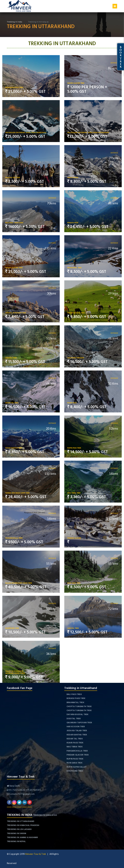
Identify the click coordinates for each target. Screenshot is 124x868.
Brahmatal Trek (75, 702)
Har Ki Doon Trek (76, 727)
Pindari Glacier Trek (78, 755)
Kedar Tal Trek (75, 739)
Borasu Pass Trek (76, 698)
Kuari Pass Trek (75, 743)
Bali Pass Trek (74, 694)
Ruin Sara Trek (74, 763)
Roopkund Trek (75, 771)
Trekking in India (14, 22)
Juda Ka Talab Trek (77, 731)
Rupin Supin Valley (77, 767)
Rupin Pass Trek (75, 759)
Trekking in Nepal (16, 841)
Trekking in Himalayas (45, 815)
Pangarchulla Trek (77, 751)
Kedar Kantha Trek (77, 735)
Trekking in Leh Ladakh (19, 829)
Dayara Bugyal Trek (78, 714)
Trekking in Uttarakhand (21, 821)
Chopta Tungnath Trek (79, 706)
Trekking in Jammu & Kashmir (22, 837)
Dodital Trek (74, 719)
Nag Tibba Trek (75, 747)
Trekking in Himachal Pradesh (23, 825)
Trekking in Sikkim (17, 833)
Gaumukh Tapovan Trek (79, 723)
